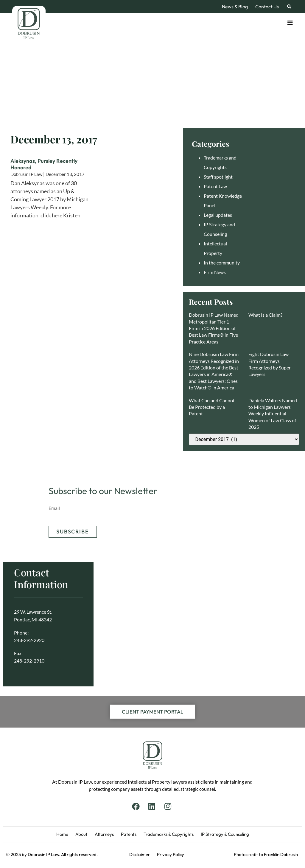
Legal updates (218, 215)
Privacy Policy (171, 854)
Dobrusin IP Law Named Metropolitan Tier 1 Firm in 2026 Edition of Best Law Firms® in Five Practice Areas (214, 328)
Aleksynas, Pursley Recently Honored (44, 164)
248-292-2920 (29, 640)
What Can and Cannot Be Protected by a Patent (212, 407)
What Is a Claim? (265, 315)
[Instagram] (169, 806)
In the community (222, 263)
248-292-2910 (29, 661)
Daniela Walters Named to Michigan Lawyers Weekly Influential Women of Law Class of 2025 (273, 414)
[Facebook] (137, 806)
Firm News (215, 272)
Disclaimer (143, 854)
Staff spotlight (218, 177)
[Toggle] (290, 23)
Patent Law (215, 186)
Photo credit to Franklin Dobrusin (266, 854)
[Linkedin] (152, 806)
